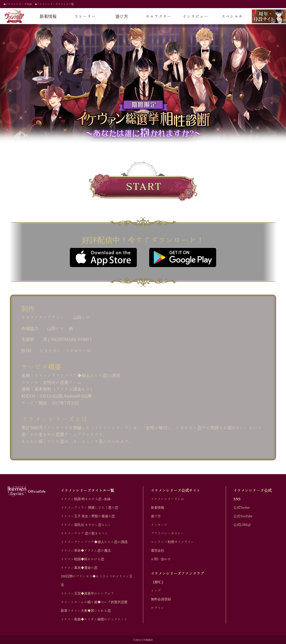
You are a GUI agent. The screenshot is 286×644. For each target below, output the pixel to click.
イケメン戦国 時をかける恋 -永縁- (86, 499)
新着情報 (48, 16)
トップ (156, 591)
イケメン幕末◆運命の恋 (79, 568)
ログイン (158, 608)
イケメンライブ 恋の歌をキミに (85, 533)
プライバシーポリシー (168, 533)
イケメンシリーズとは (168, 499)
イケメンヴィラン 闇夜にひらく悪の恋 (90, 508)
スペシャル (232, 16)
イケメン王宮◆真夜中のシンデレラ (87, 593)
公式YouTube (243, 516)
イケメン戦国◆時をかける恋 (82, 559)
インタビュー (195, 16)
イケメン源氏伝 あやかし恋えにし (86, 525)
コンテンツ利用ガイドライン (173, 542)
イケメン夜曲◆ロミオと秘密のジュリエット (94, 619)
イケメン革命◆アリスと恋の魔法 (86, 550)
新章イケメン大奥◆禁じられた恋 (86, 611)
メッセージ (159, 525)
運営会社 (158, 550)
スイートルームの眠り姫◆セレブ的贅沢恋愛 (94, 602)
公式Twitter (242, 508)
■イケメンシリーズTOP (18, 4)
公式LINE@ (242, 525)
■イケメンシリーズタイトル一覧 (54, 4)
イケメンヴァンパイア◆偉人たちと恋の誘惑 (94, 542)
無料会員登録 (161, 599)
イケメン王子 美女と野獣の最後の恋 (88, 516)
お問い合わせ (161, 559)
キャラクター (158, 16)
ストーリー (85, 16)
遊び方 (122, 16)
